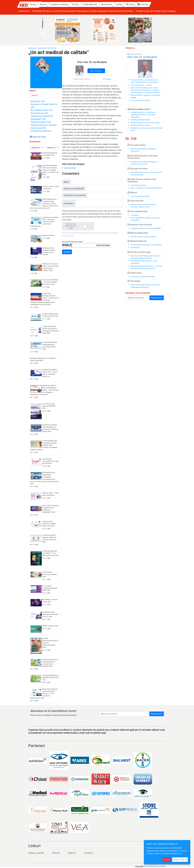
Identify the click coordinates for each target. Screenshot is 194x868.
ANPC (163, 866)
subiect (147, 109)
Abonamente (120, 4)
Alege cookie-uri (180, 860)
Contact (133, 4)
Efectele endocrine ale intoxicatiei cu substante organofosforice (144, 206)
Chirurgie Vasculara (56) (41, 131)
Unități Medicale (104, 4)
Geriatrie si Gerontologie (140, 225)
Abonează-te (157, 714)
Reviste (90, 4)
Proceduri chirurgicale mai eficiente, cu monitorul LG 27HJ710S (144, 163)
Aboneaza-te (157, 298)
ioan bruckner (70, 168)
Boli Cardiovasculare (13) (42, 110)
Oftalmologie (135, 273)
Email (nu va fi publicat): (74, 189)
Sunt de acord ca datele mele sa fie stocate (79, 226)
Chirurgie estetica (137, 145)
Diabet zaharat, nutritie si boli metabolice (142, 180)
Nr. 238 (47, 48)
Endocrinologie (135, 201)
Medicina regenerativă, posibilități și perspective (143, 150)
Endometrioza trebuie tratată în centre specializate (144, 262)
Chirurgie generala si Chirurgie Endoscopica (143, 157)
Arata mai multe (38, 137)
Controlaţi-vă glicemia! (138, 185)
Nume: (66, 182)
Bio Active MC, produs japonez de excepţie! (146, 245)
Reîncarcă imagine (103, 245)
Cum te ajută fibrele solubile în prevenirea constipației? (145, 219)
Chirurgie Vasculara (138, 169)
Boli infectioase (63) (39, 113)
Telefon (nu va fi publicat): (75, 195)
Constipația (135, 215)
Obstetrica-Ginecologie (139, 252)
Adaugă (67, 252)
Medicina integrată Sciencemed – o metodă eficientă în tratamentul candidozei (146, 267)
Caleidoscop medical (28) (42, 116)
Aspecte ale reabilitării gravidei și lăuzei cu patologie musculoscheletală (146, 257)
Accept (167, 860)
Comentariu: (69, 203)
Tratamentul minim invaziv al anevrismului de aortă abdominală (146, 173)
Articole (57, 4)
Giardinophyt (135, 247)
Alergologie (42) (38, 101)
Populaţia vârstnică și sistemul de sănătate (146, 228)
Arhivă (56, 853)
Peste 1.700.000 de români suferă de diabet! (146, 188)
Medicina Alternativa (138, 233)
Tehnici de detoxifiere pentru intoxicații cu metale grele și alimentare (145, 286)
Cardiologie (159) (38, 119)
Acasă (47, 4)
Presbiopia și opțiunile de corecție (143, 277)
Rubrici (72, 853)
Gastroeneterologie (137, 211)
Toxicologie (134, 281)
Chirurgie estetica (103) (41, 122)
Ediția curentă (36, 853)
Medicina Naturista (137, 241)
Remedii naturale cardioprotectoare (143, 237)
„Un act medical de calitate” (140, 196)
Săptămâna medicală (36, 48)
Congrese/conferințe (73, 4)
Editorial (54, 48)
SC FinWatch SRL (151, 866)
